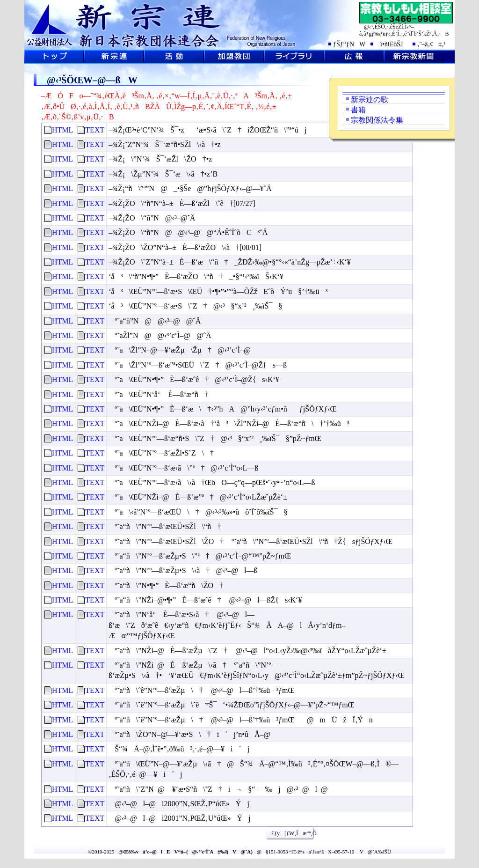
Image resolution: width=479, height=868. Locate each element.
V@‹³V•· (414, 57)
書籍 (358, 110)
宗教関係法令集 (377, 120)
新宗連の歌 (370, 99)
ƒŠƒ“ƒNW (349, 44)
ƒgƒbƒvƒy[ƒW (54, 57)
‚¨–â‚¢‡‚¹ (432, 44)
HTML (62, 130)
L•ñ (354, 57)
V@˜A (114, 57)
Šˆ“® (174, 57)
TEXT (95, 130)
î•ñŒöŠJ (389, 44)
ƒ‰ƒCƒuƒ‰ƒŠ (294, 57)
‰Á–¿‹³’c (234, 57)
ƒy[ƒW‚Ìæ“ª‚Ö (290, 833)
